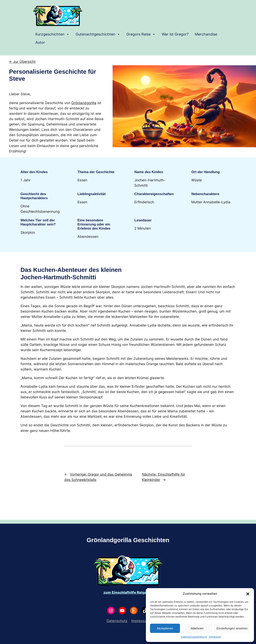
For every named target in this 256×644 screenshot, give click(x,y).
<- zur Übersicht (22, 62)
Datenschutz (117, 621)
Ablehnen (197, 628)
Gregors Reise (141, 34)
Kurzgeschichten (52, 34)
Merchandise (206, 34)
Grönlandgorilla (84, 103)
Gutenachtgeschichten (98, 34)
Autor (40, 42)
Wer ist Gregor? (175, 34)
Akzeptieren (165, 628)
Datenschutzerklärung (194, 637)
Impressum (215, 637)
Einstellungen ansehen (232, 628)
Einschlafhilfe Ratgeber (132, 592)
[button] (248, 594)
